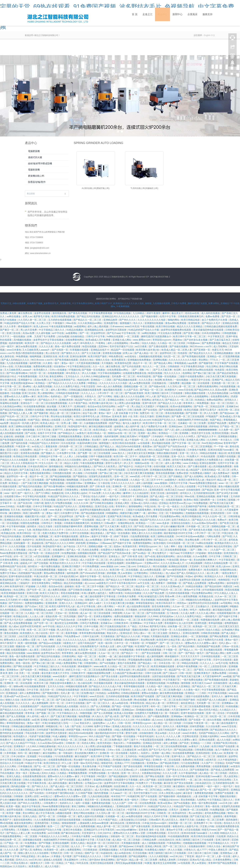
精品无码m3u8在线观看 (129, 446)
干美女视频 (156, 783)
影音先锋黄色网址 (41, 583)
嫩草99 (166, 313)
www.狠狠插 (161, 483)
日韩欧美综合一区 (85, 630)
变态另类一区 (47, 690)
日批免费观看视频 (140, 536)
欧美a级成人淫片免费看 (98, 340)
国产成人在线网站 (194, 476)
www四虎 (135, 476)
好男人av (27, 316)
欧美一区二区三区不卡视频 (90, 586)
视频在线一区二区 (67, 570)
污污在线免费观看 (148, 580)
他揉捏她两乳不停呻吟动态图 (193, 420)
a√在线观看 (144, 443)
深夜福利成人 (28, 560)
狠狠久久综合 (103, 360)
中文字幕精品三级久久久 (52, 330)
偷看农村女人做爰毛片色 (186, 826)
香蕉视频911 (171, 623)
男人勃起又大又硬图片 (143, 406)
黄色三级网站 (116, 530)
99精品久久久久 (229, 833)
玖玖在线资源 (68, 443)
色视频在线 (57, 493)
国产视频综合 (80, 476)
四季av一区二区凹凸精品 (149, 790)
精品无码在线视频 (73, 583)
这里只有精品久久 (181, 520)
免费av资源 (183, 473)
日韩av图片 (110, 523)
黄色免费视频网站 (194, 546)
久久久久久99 (81, 503)
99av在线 (71, 323)
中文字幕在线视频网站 (110, 373)
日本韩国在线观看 (211, 656)
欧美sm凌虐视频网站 (182, 406)
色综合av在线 (192, 313)
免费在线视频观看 (124, 616)
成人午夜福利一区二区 (137, 440)
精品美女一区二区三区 (147, 586)
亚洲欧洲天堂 (96, 640)
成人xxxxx (90, 583)
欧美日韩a (43, 396)
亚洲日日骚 (33, 593)
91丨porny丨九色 (23, 530)
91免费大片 (193, 456)
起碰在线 (9, 436)
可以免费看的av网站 (170, 516)
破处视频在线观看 (113, 390)
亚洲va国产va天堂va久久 (17, 696)
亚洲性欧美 (194, 323)
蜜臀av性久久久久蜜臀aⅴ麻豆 (20, 396)
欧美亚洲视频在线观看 (13, 593)
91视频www (194, 343)
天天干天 (5, 336)
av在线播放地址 (101, 836)
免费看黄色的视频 (204, 793)
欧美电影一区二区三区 (16, 596)
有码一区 (155, 706)
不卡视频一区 (170, 650)
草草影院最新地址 (145, 603)
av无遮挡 (143, 750)
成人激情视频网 (155, 656)
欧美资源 (199, 760)
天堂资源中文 (89, 833)
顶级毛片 (121, 410)
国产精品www (227, 413)
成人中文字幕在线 (86, 606)
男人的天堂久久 (65, 630)
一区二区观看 (132, 336)
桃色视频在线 (184, 796)
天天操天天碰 (104, 840)
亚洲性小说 (90, 470)
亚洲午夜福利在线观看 (20, 576)
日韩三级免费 (135, 410)
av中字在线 (58, 333)
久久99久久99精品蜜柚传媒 (96, 376)
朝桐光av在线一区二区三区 (122, 433)
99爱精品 (93, 383)
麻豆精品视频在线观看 (101, 426)
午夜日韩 (169, 766)
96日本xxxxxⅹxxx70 (201, 346)
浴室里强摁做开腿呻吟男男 (69, 526)
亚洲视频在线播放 (228, 436)
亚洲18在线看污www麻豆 (221, 450)
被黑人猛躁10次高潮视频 (91, 816)
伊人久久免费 (211, 413)
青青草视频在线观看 (134, 686)
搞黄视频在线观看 (87, 553)
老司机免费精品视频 (215, 813)
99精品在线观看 (209, 453)
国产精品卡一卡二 (131, 653)
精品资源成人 (98, 533)
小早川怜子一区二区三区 (110, 393)
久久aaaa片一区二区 (121, 793)
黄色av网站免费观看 (176, 323)
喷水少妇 (180, 470)
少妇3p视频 (63, 336)
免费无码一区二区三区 (152, 413)
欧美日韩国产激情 (98, 356)
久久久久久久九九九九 (75, 640)
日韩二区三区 (170, 653)
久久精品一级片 (155, 686)
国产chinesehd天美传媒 (93, 573)
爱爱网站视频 (91, 526)
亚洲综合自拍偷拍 (181, 523)
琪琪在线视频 (18, 690)
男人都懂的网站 (46, 393)
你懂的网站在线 (126, 523)
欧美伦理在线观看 (135, 560)
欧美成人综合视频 (124, 713)
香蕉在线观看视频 (175, 413)
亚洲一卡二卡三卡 (39, 460)
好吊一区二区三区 (23, 556)
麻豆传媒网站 (50, 753)
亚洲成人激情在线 (115, 610)
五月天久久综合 (56, 686)
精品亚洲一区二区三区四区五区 (103, 843)
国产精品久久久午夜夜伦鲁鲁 (121, 580)
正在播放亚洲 (129, 750)
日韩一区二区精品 (69, 560)
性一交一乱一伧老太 (169, 506)
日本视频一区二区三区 (198, 526)
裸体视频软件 (25, 326)
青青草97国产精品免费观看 (223, 863)
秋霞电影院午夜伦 (78, 426)
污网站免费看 (214, 536)
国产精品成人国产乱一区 (199, 790)
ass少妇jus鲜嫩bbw (127, 830)
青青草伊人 (189, 403)
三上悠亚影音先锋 (217, 666)
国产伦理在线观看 (156, 613)
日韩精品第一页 (107, 410)
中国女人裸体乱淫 (111, 460)
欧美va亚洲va (165, 803)
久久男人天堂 (44, 323)
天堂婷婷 (194, 566)
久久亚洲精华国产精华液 (27, 500)
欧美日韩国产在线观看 (143, 696)
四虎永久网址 (89, 743)
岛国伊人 (134, 753)
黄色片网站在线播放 (84, 813)
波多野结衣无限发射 (116, 330)
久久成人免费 (157, 440)
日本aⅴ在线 (7, 366)
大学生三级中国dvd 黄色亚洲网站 (98, 860)
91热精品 (200, 400)
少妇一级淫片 (7, 346)
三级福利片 (24, 583)
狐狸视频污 (126, 323)
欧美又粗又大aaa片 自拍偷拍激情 (183, 490)
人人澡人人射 (37, 616)
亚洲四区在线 (51, 356)
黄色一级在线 (23, 663)
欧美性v (188, 500)
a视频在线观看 (33, 620)
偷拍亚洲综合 (188, 703)
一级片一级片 (213, 786)
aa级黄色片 (171, 480)
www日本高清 (132, 326)
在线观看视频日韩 (227, 613)
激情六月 (49, 503)
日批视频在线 (159, 383)
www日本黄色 (14, 350)
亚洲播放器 (12, 693)
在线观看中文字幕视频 (126, 780)
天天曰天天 (174, 833)
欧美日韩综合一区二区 (29, 533)
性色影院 (183, 353)
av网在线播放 (14, 316)
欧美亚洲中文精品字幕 (168, 640)
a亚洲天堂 (211, 760)
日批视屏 (221, 836)
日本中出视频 (91, 626)
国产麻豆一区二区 (10, 330)
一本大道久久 (225, 440)
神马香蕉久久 (87, 343)
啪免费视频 (85, 716)
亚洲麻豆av (232, 406)
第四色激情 (143, 496)
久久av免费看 (200, 556)
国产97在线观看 (117, 470)
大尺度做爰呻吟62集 (95, 750)
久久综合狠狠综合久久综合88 (189, 630)
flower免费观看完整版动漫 (203, 483)
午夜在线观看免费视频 (61, 326)
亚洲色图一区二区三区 (223, 383)
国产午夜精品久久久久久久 (88, 856)
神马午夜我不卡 (8, 643)
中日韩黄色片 (188, 553)
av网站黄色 (60, 790)
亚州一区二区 (121, 476)
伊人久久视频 (89, 373)
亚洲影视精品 (86, 506)
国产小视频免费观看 (159, 716)
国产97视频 (45, 843)
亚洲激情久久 (139, 716)
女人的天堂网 (186, 623)
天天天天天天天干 (190, 656)
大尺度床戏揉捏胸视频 (88, 363)
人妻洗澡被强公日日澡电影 (133, 820)
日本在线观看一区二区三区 (181, 543)
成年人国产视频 (91, 460)
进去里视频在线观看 (173, 620)
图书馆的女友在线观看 (12, 733)
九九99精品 (139, 313)
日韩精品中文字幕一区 (51, 456)
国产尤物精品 (176, 476)
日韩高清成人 (157, 573)
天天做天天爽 (208, 566)
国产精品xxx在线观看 (50, 643)
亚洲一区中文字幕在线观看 (180, 776)
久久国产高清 (131, 390)
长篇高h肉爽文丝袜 (87, 443)
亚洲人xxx (217, 753)
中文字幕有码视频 (16, 526)
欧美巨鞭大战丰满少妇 (148, 350)
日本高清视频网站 (211, 333)
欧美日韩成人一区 (103, 430)
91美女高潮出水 (20, 863)
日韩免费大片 (51, 803)
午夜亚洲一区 (23, 446)
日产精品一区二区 (229, 426)
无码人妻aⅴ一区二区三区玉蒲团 (150, 633)
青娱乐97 (211, 480)
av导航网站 (227, 603)
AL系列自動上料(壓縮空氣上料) (96, 193)
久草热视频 (20, 550)
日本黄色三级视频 (131, 460)
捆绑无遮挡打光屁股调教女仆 (156, 336)
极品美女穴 (178, 313)
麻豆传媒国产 (82, 756)
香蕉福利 (13, 470)
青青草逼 (30, 713)
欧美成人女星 (108, 646)
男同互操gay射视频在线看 (129, 863)
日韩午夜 (39, 503)
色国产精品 (216, 420)
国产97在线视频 (175, 576)
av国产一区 (124, 406)
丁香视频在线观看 (123, 746)
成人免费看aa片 (222, 473)
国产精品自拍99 (213, 586)
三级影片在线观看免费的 (191, 376)
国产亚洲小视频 (192, 333)
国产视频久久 (48, 453)
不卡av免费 (95, 493)
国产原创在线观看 (133, 766)
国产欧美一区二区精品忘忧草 (209, 406)
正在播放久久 (203, 606)
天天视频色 (107, 363)
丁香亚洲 (189, 856)
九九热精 (205, 746)
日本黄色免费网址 (10, 560)
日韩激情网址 (91, 663)
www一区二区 (226, 483)
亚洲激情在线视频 (154, 323)
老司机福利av (167, 616)
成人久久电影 (224, 740)
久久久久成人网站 (112, 493)
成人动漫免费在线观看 (139, 606)
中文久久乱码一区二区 (51, 463)
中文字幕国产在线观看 (227, 363)
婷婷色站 (214, 426)
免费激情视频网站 (143, 543)
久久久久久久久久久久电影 (152, 320)
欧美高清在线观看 (91, 690)
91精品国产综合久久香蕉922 (45, 443)
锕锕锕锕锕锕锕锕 (208, 430)
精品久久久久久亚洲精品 (190, 326)
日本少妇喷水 (18, 756)
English (207, 35)
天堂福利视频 (98, 810)
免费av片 (222, 520)
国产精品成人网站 (163, 363)
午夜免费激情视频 (28, 376)
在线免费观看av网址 (118, 370)
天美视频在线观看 (160, 636)
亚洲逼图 (32, 756)
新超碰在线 (38, 543)
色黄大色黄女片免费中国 (55, 533)
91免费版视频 (201, 503)
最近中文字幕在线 (31, 806)
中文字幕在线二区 (131, 333)
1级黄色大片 (70, 643)
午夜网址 (101, 343)
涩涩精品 (163, 503)
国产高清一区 (229, 316)
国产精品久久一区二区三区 (88, 320)
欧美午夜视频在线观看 (67, 536)
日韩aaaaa (106, 543)
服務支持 (207, 17)
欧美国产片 (6, 820)
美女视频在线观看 (161, 443)
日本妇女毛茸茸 (141, 706)
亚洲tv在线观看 (207, 740)
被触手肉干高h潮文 (28, 660)
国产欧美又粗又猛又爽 (222, 503)
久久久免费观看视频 (45, 820)
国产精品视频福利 (118, 776)
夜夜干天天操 (187, 820)
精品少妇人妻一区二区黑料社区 (163, 703)
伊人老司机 (33, 716)
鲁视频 (58, 523)
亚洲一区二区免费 (108, 846)
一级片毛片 (113, 496)
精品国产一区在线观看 (123, 350)
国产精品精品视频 (184, 750)
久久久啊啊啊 (132, 600)
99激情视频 (86, 713)
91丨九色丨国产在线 (71, 726)
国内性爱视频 (101, 793)
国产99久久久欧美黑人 (106, 466)
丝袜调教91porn (134, 563)
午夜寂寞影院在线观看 (152, 740)
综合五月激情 (147, 416)
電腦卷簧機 (34, 170)
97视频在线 (74, 370)
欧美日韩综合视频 (166, 326)
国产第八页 (144, 666)
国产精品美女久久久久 (201, 353)
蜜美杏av (85, 536)
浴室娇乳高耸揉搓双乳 (101, 476)
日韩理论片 (47, 523)
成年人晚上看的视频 (98, 326)
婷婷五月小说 (101, 480)
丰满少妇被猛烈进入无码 (151, 596)
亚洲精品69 (81, 603)
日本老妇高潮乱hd (38, 466)
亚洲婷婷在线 (133, 823)
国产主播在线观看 (158, 346)
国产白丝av (31, 606)
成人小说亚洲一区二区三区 (94, 560)
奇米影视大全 (90, 730)
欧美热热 (168, 380)
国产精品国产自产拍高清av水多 (171, 446)
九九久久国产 (119, 803)
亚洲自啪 (74, 613)
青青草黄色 (68, 653)
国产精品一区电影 (121, 706)
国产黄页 (199, 670)
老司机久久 (158, 400)
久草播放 (56, 856)
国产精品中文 (126, 466)
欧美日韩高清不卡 (166, 603)
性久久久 (138, 323)
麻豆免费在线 (25, 313)
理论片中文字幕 (17, 630)
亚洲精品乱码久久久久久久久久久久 (121, 316)
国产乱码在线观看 (132, 366)
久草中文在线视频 (80, 533)
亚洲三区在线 (14, 333)
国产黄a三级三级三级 (204, 373)
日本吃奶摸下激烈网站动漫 (49, 710)
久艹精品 (132, 626)
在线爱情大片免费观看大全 (209, 460)
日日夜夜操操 (90, 850)
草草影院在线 (137, 703)
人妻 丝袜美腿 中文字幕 (126, 413)
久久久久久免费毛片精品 (67, 386)
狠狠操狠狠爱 (69, 823)
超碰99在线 (126, 420)
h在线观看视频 (228, 386)
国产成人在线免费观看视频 (18, 623)
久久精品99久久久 (138, 490)
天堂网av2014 (152, 563)
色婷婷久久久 (67, 803)
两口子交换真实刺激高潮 (113, 626)
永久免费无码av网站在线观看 (198, 370)
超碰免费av (99, 723)
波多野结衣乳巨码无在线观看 (204, 603)
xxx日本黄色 (24, 490)
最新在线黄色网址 (166, 556)
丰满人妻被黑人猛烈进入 (94, 593)
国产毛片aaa (114, 333)
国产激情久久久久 (71, 353)
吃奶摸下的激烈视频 (40, 736)
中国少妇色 (150, 506)
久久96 (45, 520)
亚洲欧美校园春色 (60, 520)
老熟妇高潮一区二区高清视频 (154, 456)
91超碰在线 (107, 853)
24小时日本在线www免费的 (191, 536)
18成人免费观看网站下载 (69, 663)
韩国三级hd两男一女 (204, 500)
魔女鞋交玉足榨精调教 (67, 623)
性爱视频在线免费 (210, 620)
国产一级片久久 (26, 493)
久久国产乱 (68, 420)
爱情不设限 (132, 733)
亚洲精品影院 (124, 806)
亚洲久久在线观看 (93, 436)
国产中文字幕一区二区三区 (186, 443)
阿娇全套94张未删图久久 (63, 683)
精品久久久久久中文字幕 (70, 626)
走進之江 (147, 17)
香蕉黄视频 (232, 576)
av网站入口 (170, 790)
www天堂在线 (186, 390)
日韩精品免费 (126, 450)
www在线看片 (60, 676)
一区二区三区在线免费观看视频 (51, 403)
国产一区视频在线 (74, 396)
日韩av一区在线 (230, 646)
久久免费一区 (226, 430)
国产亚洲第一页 (202, 350)
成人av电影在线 (120, 703)
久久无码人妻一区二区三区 (32, 320)
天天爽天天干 (65, 406)
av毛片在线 (222, 663)
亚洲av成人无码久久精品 (144, 503)
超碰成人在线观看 (53, 860)
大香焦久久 (91, 396)
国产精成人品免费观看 (195, 583)
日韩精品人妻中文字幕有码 (116, 690)
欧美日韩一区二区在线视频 (124, 570)
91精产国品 (34, 420)
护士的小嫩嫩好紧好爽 (173, 526)
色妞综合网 (83, 380)
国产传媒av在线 (158, 386)
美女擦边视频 (50, 470)
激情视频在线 (60, 313)
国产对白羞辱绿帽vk (17, 373)
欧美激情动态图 (123, 363)
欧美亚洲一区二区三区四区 (93, 650)
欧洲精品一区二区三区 (41, 600)
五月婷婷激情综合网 (138, 470)
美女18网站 (28, 813)
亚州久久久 (218, 696)
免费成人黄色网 (8, 313)
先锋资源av (95, 770)
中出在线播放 (143, 720)
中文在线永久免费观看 (170, 333)
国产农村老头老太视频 (196, 340)
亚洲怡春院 (80, 406)
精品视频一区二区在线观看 (196, 383)
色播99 (209, 546)
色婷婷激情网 (16, 343)
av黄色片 (81, 433)
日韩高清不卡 (128, 496)
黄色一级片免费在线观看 (68, 346)
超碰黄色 (119, 426)
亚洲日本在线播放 (73, 830)
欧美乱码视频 (192, 410)
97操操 (145, 636)
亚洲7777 (57, 430)
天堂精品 (219, 763)
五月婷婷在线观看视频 (60, 320)
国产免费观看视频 (211, 343)
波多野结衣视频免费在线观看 (176, 330)
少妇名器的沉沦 (203, 783)
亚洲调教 (184, 433)
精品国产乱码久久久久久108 (155, 520)
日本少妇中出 (105, 833)
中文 (213, 35)
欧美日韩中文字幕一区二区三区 (190, 336)
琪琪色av (106, 416)
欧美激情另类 (130, 546)
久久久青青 (10, 326)
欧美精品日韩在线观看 (25, 456)
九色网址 (201, 800)
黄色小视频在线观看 (229, 486)
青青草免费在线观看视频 (92, 633)
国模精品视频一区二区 (136, 386)
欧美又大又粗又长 (177, 466)
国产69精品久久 (67, 433)
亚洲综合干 (27, 403)
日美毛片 (174, 810)
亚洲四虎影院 (157, 490)
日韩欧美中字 (79, 673)
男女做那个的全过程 (84, 760)
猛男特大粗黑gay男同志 (40, 740)
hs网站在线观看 (115, 336)
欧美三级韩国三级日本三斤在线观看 (164, 393)
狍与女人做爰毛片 (132, 423)
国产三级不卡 (131, 740)
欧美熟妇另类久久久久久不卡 (49, 530)
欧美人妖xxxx (41, 326)
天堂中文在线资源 (223, 660)
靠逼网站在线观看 (10, 403)
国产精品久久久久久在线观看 (56, 343)
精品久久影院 (72, 463)
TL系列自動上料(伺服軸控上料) (144, 193)
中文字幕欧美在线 (37, 783)
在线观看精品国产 (30, 706)
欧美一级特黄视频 (25, 430)
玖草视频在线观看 (79, 350)
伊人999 (4, 586)
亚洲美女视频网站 (103, 616)
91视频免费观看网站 (142, 540)
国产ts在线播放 (108, 663)
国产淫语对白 (16, 603)
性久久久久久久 (173, 373)
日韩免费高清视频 (204, 750)
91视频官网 (133, 796)
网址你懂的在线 (8, 380)
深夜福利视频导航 (18, 826)
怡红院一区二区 (172, 356)
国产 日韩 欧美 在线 (100, 486)
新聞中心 (177, 17)
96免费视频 (22, 356)
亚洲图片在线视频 (35, 410)
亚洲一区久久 (178, 456)
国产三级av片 (170, 673)
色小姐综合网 (85, 683)
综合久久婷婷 (98, 496)
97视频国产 (212, 416)
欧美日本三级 (41, 683)
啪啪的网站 (174, 320)
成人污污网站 (176, 540)
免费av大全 (15, 400)
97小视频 (23, 600)
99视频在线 (52, 726)
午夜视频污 (59, 323)
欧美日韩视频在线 (192, 516)
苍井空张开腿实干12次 (122, 346)
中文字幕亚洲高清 (98, 556)
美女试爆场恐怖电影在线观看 (209, 330)
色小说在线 (42, 633)
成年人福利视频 (145, 483)
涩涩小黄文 (13, 450)
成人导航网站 (221, 346)
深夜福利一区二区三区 (70, 470)
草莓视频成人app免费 (186, 363)
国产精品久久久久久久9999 (172, 396)
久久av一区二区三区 (226, 596)
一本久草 (120, 606)
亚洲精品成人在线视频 (67, 706)
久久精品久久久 (228, 710)
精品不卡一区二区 (143, 363)
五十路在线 (104, 483)
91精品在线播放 (75, 330)
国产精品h (207, 490)
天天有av (144, 626)
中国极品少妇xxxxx (169, 800)
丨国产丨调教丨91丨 (141, 370)
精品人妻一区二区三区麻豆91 (66, 413)
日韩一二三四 (177, 600)
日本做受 (139, 846)
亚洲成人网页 (122, 503)
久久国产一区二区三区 (223, 550)
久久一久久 (99, 366)
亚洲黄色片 (20, 746)
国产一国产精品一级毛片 (191, 653)
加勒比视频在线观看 (195, 393)
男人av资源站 (125, 573)
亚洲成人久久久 (142, 590)
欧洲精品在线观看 (178, 566)
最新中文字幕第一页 (102, 536)
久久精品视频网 (194, 563)
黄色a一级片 (68, 363)
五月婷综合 (131, 756)
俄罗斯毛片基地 (42, 316)
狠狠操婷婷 (141, 616)
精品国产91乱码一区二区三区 (91, 400)
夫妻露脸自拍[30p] (152, 773)
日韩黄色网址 (72, 490)
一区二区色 (160, 366)
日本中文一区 (121, 643)
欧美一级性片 (132, 800)
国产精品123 (161, 540)
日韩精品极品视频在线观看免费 (221, 326)
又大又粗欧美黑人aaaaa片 (36, 350)
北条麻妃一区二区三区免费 (192, 423)
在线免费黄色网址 (75, 340)
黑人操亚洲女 (231, 776)
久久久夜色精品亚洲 (24, 730)
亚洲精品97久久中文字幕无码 (99, 830)
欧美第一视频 (13, 806)
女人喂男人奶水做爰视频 (128, 403)
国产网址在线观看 (155, 776)
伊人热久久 (98, 716)
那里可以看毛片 (209, 410)
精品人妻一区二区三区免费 (143, 860)
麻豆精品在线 (118, 823)
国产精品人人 (107, 446)
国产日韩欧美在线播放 (102, 503)
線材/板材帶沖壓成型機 (40, 163)
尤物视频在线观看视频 (150, 356)
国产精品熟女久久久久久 (223, 730)
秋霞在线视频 (90, 346)
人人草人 (69, 456)
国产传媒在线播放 (179, 346)
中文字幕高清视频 (207, 486)
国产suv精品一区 (142, 553)
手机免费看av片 (73, 636)
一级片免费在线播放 (141, 550)
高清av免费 (29, 333)
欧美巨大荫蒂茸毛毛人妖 (87, 416)
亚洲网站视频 (160, 360)
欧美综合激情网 (195, 786)
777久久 (214, 360)
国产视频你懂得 (150, 316)
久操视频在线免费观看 (96, 423)
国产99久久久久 (128, 320)
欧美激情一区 (52, 850)
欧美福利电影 (7, 580)
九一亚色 (172, 646)
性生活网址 (212, 366)
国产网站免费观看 (219, 636)
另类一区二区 (85, 570)
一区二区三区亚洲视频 (201, 446)
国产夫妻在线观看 (119, 480)
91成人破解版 (60, 736)
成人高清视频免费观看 (220, 466)
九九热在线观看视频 (17, 363)
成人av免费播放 (94, 540)
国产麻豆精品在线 (71, 833)
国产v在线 (31, 433)
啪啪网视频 (36, 356)
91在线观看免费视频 (35, 406)
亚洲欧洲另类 (66, 400)
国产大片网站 (105, 396)
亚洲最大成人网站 (122, 340)
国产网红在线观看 (23, 666)
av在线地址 (131, 356)
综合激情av (60, 366)
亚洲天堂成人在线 (105, 506)
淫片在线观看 (34, 546)
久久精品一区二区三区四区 (172, 343)
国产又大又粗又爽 (91, 353)
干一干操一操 (221, 446)
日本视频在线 (179, 450)
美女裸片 (97, 440)
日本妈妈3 (158, 436)
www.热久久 (119, 453)
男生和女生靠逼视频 (61, 416)
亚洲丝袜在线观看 (161, 826)
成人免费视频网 (40, 703)
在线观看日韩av (75, 483)
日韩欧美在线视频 (210, 633)
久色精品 (62, 773)
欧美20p (65, 770)
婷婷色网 (80, 543)
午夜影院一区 (137, 643)
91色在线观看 (208, 456)
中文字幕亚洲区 (227, 560)
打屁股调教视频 (231, 356)
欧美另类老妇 (105, 743)
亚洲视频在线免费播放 (139, 360)
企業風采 (192, 17)
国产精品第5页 (221, 790)
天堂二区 (163, 513)
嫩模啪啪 (5, 510)
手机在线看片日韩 (35, 733)
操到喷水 (32, 526)
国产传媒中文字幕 (122, 543)
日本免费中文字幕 (176, 440)
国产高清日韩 (25, 503)
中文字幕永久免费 (153, 623)
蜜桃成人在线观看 (51, 420)
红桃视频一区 (113, 816)
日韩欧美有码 (121, 623)
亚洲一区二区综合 (216, 713)
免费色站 (38, 850)
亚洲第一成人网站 (148, 433)
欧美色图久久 (41, 370)
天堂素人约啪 (207, 826)
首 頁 (135, 17)
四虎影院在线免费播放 (78, 440)
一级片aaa (174, 553)
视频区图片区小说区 (36, 516)
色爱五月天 (218, 350)
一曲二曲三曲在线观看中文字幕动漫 (97, 596)
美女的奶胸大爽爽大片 (205, 560)
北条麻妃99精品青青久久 (153, 770)
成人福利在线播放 (211, 313)
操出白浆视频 (184, 556)
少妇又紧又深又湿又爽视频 (141, 453)
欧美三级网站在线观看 (21, 426)
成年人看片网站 (59, 390)
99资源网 (117, 613)
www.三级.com (128, 566)
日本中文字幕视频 (43, 506)
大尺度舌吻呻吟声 (212, 676)
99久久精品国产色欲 (159, 450)
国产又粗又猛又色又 (220, 340)
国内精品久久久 (49, 660)
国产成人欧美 (112, 716)
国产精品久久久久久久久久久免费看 (67, 383)
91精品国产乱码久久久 (164, 420)
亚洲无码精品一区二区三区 (216, 470)
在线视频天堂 (90, 820)
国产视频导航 (206, 363)
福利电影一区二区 (168, 580)
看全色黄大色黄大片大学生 (56, 673)
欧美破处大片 (186, 730)
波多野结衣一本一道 (17, 476)
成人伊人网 (213, 573)
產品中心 (162, 17)
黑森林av (178, 340)
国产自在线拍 (150, 410)
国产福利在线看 (20, 443)
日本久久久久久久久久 (123, 483)
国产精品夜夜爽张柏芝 (123, 790)
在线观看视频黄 (56, 373)
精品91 (4, 576)
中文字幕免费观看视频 (101, 313)
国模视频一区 (39, 580)
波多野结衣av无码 (51, 653)
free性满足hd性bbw (212, 443)
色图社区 (228, 586)
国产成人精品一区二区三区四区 (67, 786)
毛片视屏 (67, 856)
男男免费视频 (204, 766)
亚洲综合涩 (126, 633)
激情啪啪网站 (136, 506)
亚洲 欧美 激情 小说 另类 (125, 416)
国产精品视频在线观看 (125, 380)
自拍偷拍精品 (77, 336)
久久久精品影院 (141, 493)
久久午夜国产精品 (78, 403)
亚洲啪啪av (93, 543)
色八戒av (171, 573)
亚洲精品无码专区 (163, 660)
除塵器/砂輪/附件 (37, 182)
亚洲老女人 (115, 556)
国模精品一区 (157, 500)
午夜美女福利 (124, 670)
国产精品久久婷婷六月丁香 (68, 750)
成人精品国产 (193, 470)
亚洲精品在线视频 (206, 496)
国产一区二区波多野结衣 (93, 333)
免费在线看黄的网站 (208, 386)
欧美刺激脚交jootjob (136, 530)
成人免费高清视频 (43, 386)
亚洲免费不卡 (201, 823)
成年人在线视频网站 (118, 343)
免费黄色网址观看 (43, 366)
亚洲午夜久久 (111, 540)
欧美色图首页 (119, 360)
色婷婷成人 (57, 396)
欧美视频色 (31, 800)
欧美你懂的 (159, 543)
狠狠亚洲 (222, 756)
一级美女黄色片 (228, 573)
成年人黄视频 (171, 743)
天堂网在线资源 (190, 736)
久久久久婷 (175, 733)
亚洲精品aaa (176, 426)
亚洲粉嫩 (160, 576)
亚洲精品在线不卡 (100, 350)
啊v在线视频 (141, 700)
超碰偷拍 (69, 586)
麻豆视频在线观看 (222, 610)
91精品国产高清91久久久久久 (64, 496)
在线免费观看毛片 (90, 646)
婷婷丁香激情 (121, 536)
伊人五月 (129, 463)
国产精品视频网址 (122, 590)
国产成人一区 (74, 550)
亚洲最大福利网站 (50, 720)
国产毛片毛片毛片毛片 (12, 620)
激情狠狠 (186, 683)
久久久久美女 (146, 380)
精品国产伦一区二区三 (181, 670)
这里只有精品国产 (87, 643)
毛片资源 (48, 750)
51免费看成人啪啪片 (201, 473)
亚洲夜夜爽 (51, 603)
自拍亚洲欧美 (121, 786)
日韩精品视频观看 (131, 693)
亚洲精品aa (128, 710)
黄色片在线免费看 (127, 663)
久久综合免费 (213, 726)
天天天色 (43, 376)
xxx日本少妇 (226, 803)
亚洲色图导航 (111, 323)
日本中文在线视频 (76, 703)
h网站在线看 (117, 600)
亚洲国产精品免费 (217, 423)
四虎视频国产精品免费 (30, 573)
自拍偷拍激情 (146, 733)
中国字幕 (132, 810)
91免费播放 (173, 683)
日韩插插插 (174, 366)
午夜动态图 (173, 560)
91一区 (199, 650)
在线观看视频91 (19, 650)
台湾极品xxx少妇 (94, 783)
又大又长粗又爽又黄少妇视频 (119, 603)
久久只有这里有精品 (68, 646)
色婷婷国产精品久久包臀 (35, 510)
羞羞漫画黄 (52, 446)
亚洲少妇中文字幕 (67, 500)
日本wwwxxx (117, 326)
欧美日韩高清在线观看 (124, 443)
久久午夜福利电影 (228, 760)
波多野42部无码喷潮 (31, 626)
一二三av (74, 723)
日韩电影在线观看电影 (68, 393)
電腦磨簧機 (34, 151)
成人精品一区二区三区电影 (168, 723)
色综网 (177, 370)
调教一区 (78, 423)
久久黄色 (183, 610)
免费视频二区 (46, 536)
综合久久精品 (149, 343)
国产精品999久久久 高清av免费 (211, 390)
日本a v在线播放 (58, 370)
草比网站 (203, 360)
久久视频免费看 (38, 826)
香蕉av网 (170, 596)
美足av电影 (161, 733)
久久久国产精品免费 (154, 593)
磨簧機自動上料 (36, 176)
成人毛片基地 (102, 790)
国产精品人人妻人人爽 (21, 413)
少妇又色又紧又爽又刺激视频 (221, 376)
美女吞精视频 (148, 600)
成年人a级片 (95, 603)
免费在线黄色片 (111, 500)
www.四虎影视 (228, 736)
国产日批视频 (41, 563)
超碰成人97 (26, 563)
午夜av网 (102, 470)
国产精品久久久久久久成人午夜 (105, 686)
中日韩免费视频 (91, 566)
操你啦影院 (172, 493)
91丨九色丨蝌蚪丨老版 (171, 546)
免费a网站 (188, 760)
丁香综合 (85, 496)
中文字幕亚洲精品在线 (79, 366)
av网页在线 (141, 450)
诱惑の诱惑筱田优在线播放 (30, 353)
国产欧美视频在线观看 (194, 356)
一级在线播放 (18, 336)
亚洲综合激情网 (78, 356)
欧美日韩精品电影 (191, 320)
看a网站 (27, 386)
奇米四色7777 (119, 796)
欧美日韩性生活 (52, 763)
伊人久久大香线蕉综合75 (24, 463)
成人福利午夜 (133, 426)
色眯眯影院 (20, 740)
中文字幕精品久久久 (68, 713)
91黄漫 (148, 863)
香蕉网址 (146, 400)
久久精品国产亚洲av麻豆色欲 (128, 673)
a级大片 (45, 716)
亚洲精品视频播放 (224, 353)
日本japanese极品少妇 (35, 760)
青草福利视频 (216, 623)
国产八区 (169, 430)
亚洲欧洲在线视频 (77, 556)
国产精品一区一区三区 (152, 390)
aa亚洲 (36, 720)
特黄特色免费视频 (30, 523)
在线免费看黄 (105, 730)
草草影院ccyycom (162, 340)
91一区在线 (216, 823)
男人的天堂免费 (29, 330)
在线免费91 (26, 450)
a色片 (76, 343)
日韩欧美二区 (230, 556)
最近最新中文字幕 (178, 530)
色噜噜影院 (224, 580)
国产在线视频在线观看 (171, 410)
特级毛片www (209, 830)
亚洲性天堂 (61, 426)
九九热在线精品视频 (218, 393)
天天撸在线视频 (23, 366)
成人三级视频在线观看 (154, 843)
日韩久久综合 (214, 846)
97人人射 (151, 396)
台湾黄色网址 (141, 573)
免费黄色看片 (196, 570)
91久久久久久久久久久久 (71, 746)
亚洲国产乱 (218, 380)
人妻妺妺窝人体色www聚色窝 (47, 490)
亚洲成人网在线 (153, 846)
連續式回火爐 (35, 157)
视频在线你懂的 (155, 430)
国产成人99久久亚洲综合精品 (130, 430)
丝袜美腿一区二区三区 (180, 626)
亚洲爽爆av (91, 483)
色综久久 (85, 706)
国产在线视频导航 (200, 770)
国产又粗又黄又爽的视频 (36, 483)
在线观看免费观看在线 (135, 373)
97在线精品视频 (123, 313)
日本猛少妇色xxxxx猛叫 (155, 823)
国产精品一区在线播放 (118, 533)
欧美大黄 (64, 356)
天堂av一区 (61, 613)
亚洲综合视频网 (116, 563)
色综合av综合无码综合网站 (102, 406)
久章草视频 (6, 730)
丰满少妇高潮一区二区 (46, 576)
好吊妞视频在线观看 (213, 590)
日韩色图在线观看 (62, 473)
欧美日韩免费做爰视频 (63, 316)
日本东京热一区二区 (38, 390)
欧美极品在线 (9, 533)
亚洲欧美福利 (163, 416)
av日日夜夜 (141, 346)
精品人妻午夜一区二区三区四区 (113, 826)
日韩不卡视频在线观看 (100, 456)
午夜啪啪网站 (177, 513)
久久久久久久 (101, 570)
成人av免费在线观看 (140, 383)
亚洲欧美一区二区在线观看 (127, 486)
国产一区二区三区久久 (172, 643)
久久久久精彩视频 (159, 856)
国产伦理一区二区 (37, 590)
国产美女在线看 (110, 676)
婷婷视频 (112, 573)
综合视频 (16, 393)
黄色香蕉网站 (55, 636)
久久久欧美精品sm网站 (90, 323)
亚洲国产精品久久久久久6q (69, 600)
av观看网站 (80, 326)
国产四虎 (184, 743)
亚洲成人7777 (122, 763)
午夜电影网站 (174, 843)
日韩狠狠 (18, 796)
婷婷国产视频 (74, 730)
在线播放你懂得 (197, 846)
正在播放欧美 (90, 410)
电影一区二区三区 (87, 656)
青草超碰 (125, 540)
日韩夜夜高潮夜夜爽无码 (191, 316)
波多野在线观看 (43, 313)
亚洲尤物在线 (231, 553)
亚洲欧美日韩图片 (72, 566)
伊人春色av (44, 856)
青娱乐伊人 (113, 633)
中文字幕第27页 (172, 680)
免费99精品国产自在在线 (13, 566)
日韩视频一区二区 (67, 816)
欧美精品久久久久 (214, 576)
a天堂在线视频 (42, 556)
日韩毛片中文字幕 (96, 336)
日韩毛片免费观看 (90, 623)
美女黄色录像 (19, 466)
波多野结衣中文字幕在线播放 (49, 340)
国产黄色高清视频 (78, 313)
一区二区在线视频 (68, 610)
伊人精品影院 (66, 660)
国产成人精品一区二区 (146, 353)
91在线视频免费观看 (70, 410)
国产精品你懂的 (187, 646)
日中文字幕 (215, 556)
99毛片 (194, 610)
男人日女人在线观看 (185, 486)
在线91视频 (160, 466)
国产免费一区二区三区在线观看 (188, 416)
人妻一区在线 (224, 856)
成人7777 (101, 630)
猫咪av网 (18, 686)
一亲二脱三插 (195, 780)
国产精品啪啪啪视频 (61, 476)
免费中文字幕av (9, 573)
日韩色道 (235, 530)
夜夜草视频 (72, 633)
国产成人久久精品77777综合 (21, 743)
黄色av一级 (186, 560)
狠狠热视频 (52, 410)
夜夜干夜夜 (223, 496)
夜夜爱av (148, 446)
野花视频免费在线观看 (140, 660)
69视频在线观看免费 (78, 486)
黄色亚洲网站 (57, 376)
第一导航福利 (172, 713)
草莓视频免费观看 (78, 773)
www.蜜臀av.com (142, 340)
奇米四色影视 (144, 376)
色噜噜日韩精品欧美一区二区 (96, 490)
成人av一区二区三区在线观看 (29, 480)
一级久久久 (126, 500)
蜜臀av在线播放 (150, 693)
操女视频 (52, 406)
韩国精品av (6, 866)
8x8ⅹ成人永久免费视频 (110, 386)
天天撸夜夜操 (73, 580)
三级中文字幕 (169, 706)
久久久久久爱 (170, 773)
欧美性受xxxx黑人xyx (181, 503)
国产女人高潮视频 (101, 706)
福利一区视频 (83, 803)
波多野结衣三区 (168, 353)
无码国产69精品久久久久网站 (214, 733)
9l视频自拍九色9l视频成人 (79, 466)
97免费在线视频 (64, 503)
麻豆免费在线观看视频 (172, 693)
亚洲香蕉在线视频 (112, 353)
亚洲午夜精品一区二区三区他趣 (70, 740)
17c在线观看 (91, 473)
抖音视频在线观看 (103, 683)
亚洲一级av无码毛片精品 (205, 710)
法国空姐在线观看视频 (164, 676)
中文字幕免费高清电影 (193, 366)
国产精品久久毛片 (211, 323)
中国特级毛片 (71, 510)
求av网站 (135, 343)
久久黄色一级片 (51, 363)
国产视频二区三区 (46, 713)
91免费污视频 (24, 506)
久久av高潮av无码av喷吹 (205, 523)
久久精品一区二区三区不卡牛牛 (147, 480)
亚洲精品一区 (214, 356)
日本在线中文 (9, 490)
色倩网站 (187, 373)
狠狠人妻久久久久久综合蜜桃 (129, 396)
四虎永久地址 (87, 360)
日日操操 (188, 723)
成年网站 (153, 513)
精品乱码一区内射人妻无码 (25, 423)
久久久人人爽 (32, 440)
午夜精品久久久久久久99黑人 (180, 436)
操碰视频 (20, 436)
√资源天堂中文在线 (200, 380)
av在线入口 (38, 446)
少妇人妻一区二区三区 (39, 550)
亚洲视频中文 (25, 380)
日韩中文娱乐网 (91, 636)
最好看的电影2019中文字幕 (178, 533)
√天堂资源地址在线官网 (91, 610)
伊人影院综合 (117, 560)
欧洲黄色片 (171, 390)
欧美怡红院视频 (221, 433)
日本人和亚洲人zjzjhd (76, 493)
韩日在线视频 (160, 566)
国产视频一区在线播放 (94, 370)
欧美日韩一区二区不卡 (126, 456)
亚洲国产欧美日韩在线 (119, 516)
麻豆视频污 (35, 753)
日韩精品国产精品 (141, 760)
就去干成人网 (90, 413)
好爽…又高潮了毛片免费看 (41, 336)
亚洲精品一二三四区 (101, 380)
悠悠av (118, 546)
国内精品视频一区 (21, 786)
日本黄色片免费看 (197, 450)
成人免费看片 (158, 583)
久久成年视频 (43, 333)
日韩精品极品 (92, 446)
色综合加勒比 (39, 696)
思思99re (103, 346)
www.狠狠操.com (110, 566)
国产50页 (139, 526)
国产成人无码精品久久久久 (16, 360)
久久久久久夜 (46, 346)
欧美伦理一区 (32, 343)
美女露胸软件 (71, 860)
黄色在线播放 (215, 553)
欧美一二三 (54, 826)
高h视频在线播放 (23, 340)
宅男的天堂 (57, 853)
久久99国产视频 (84, 793)
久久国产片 (207, 763)
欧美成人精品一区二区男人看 (177, 350)
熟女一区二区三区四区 (223, 403)
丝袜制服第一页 (22, 543)
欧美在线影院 (211, 570)
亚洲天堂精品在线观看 (102, 863)
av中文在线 (144, 583)
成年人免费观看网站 (30, 693)
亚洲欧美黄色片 (202, 673)
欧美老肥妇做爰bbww (23, 383)
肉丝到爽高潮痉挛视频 (88, 420)
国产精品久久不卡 (48, 400)
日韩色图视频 (229, 333)
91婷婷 (181, 790)
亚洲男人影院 (32, 796)
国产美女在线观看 (151, 653)
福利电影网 (73, 573)
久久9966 (212, 440)
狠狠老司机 (107, 763)
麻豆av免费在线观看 (27, 346)
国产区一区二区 (47, 816)
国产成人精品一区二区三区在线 (167, 496)
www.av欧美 (100, 666)
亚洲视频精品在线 (94, 330)
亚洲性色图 (201, 623)
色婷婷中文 (118, 510)
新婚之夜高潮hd (129, 436)
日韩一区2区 (186, 673)
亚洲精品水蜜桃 (116, 400)
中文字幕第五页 (216, 336)
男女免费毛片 (160, 553)
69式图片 (102, 776)
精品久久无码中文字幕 (16, 473)
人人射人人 (91, 680)
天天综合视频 (48, 500)
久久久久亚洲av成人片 (173, 563)
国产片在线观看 (68, 780)
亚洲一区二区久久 (189, 453)
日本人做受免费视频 (47, 560)
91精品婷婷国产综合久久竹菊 (20, 323)
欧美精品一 (41, 383)
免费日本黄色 (116, 593)
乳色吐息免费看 (91, 550)
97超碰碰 (134, 520)
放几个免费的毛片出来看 (215, 320)
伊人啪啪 (78, 473)
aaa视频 (227, 676)
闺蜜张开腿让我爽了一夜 (133, 513)
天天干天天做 (44, 430)
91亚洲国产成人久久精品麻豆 (150, 646)
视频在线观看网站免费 (99, 673)
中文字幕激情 (81, 696)
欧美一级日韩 (106, 643)
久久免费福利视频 (185, 766)
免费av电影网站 (215, 400)
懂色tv (231, 813)
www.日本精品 (191, 463)
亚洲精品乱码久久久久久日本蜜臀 (22, 520)
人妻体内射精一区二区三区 (78, 430)
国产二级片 (61, 450)
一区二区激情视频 (199, 636)
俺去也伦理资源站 (223, 546)
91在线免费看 (39, 833)
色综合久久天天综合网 (115, 576)
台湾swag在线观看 (17, 420)
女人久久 (160, 736)
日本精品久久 (144, 566)
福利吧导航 (36, 363)
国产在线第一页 (60, 350)
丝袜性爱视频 (197, 726)
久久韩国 (42, 586)
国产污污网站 (43, 493)
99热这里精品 (29, 856)
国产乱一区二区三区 (45, 766)
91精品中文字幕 (144, 466)
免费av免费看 (213, 316)
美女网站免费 (192, 540)
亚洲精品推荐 (111, 320)
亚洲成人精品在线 (122, 726)
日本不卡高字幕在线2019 (123, 583)
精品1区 (223, 453)
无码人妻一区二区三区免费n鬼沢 (165, 690)
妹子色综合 (70, 546)
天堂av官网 (86, 480)
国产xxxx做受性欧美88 (175, 570)
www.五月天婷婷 (102, 590)
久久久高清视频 (17, 546)
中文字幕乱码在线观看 (35, 496)
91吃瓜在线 (83, 863)
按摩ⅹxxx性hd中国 (113, 440)
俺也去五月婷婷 (231, 343)
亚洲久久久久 (66, 603)
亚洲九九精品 (14, 776)
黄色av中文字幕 (193, 590)
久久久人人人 (88, 393)
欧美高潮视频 (16, 606)
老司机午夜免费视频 (183, 460)
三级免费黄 (174, 383)
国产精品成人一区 (148, 663)
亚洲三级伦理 (223, 840)
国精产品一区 (85, 616)
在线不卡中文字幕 (47, 433)
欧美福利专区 (209, 580)
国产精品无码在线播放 (89, 316)
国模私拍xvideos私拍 (93, 580)
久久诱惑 (5, 690)
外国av (189, 576)
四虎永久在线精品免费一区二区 (221, 563)
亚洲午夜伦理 (149, 403)
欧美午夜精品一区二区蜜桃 (156, 460)
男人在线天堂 (53, 353)
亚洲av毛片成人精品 (201, 860)
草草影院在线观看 (163, 510)
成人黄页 (34, 650)
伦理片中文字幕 (168, 316)
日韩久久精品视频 (32, 780)
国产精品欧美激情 (134, 393)
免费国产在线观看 (225, 793)
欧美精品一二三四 (168, 433)
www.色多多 (56, 510)
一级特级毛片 (30, 400)
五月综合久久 (73, 376)
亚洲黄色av (13, 670)
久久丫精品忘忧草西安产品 (61, 380)
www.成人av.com (142, 420)
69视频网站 (112, 513)
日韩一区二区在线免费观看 (142, 803)
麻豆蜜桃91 (15, 513)
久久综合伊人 (20, 866)
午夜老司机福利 (146, 736)
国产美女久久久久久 (178, 770)
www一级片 (10, 493)
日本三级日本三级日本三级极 (41, 436)
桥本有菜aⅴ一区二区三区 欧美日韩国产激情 (137, 620)
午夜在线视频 (148, 326)
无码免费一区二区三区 (124, 376)
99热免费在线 (116, 356)
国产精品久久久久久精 (170, 403)
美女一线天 (22, 773)
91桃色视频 (163, 600)
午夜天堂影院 (88, 386)
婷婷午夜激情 (154, 313)
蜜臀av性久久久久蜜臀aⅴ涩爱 (20, 640)
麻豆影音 (168, 783)
